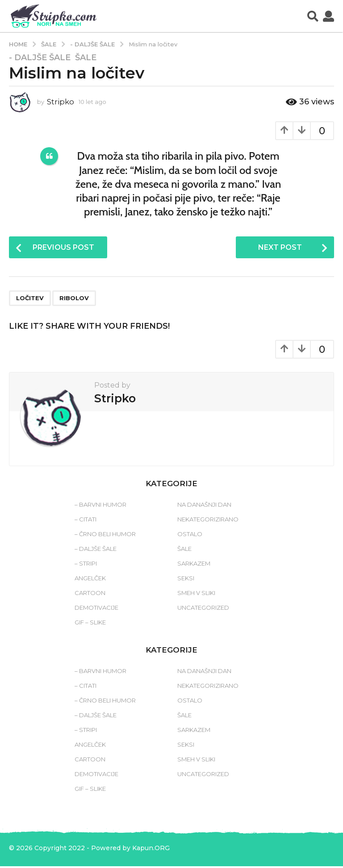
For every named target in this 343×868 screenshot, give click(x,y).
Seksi (186, 580)
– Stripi (86, 565)
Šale (86, 58)
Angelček (90, 580)
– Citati (86, 521)
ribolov (74, 300)
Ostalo (190, 536)
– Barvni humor (100, 506)
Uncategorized (203, 609)
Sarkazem (194, 565)
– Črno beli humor (105, 536)
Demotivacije (96, 609)
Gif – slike (90, 624)
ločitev (30, 300)
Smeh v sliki (196, 595)
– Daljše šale (96, 550)
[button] (313, 16)
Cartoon (90, 595)
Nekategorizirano (208, 521)
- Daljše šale (40, 58)
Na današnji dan (204, 506)
